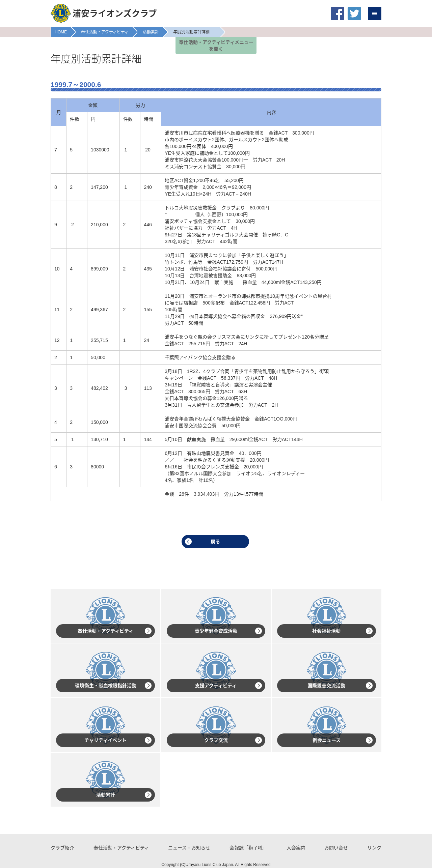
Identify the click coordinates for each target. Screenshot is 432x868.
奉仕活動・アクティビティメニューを (216, 46)
